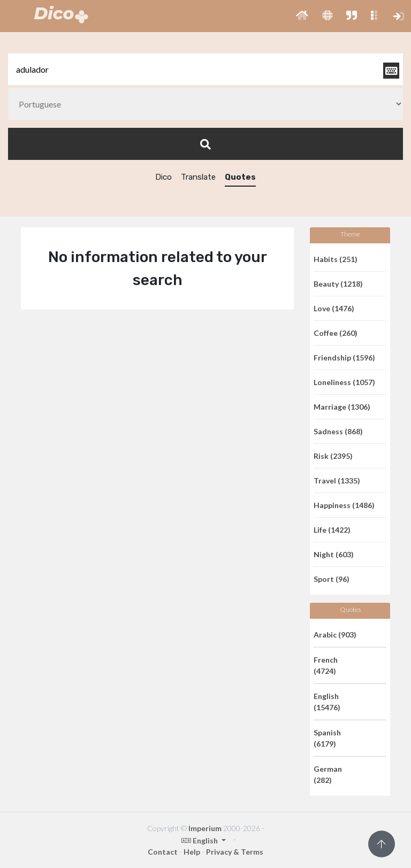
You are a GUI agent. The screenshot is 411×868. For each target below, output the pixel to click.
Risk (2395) (333, 456)
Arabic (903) (335, 635)
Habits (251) (336, 259)
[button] (302, 16)
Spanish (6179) (327, 738)
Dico (163, 177)
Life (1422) (332, 530)
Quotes (240, 177)
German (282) (328, 774)
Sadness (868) (338, 431)
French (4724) (326, 665)
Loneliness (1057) (344, 382)
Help (192, 852)
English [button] (200, 840)
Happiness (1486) (344, 505)
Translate (198, 177)
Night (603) (334, 554)
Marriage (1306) (342, 407)
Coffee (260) (336, 333)
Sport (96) (332, 579)
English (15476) (327, 702)
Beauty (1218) (338, 284)
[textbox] (205, 69)
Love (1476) (334, 308)
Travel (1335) (337, 481)
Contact (163, 852)
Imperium (205, 828)
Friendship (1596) (344, 358)
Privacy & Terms (235, 852)
